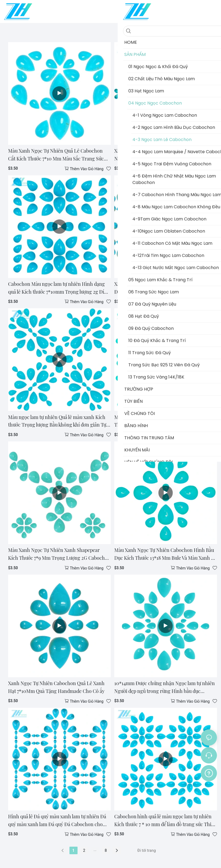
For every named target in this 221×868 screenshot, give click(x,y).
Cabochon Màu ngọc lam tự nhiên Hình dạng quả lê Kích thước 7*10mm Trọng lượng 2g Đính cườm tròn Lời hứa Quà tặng (59, 288)
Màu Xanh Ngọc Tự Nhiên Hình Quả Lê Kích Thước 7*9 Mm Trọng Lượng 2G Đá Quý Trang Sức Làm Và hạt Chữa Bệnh (164, 421)
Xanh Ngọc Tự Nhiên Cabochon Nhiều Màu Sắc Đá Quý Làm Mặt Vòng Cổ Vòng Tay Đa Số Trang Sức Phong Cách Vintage (165, 288)
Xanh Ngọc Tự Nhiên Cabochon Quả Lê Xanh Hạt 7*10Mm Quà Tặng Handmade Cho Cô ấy (56, 687)
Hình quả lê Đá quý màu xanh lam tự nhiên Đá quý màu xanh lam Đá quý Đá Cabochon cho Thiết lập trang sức (57, 821)
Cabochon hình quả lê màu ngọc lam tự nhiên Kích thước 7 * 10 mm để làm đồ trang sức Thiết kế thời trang (165, 821)
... (95, 850)
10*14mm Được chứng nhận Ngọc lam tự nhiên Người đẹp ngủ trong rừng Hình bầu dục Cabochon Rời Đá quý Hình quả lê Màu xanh (165, 688)
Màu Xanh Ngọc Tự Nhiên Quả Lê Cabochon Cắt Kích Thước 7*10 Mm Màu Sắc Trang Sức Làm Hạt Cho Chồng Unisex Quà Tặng (56, 155)
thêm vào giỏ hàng (87, 169)
